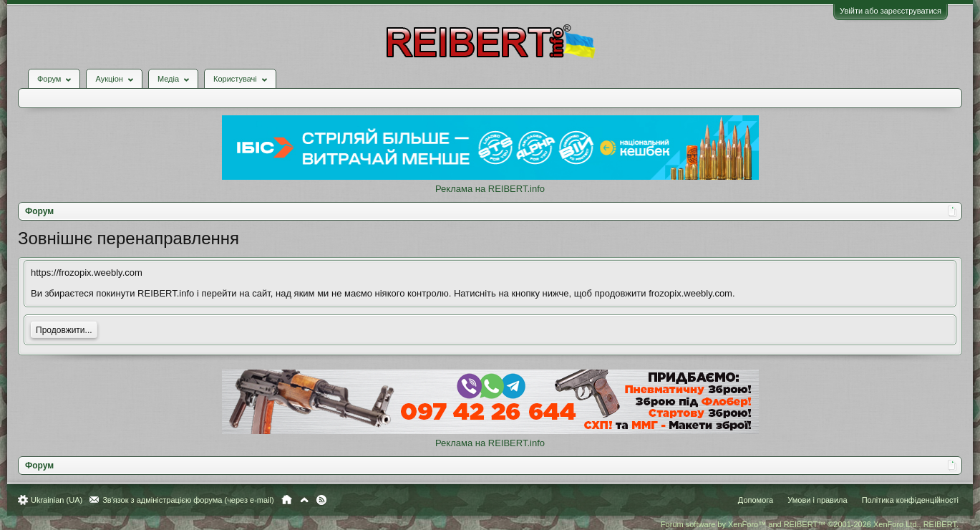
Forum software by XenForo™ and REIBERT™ (810, 524)
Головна (287, 500)
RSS (321, 500)
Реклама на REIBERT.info (490, 189)
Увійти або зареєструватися (891, 11)
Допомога (756, 500)
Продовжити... (64, 330)
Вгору (304, 500)
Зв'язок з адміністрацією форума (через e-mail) (188, 500)
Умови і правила (817, 500)
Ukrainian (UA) (57, 500)
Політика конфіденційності (910, 500)
